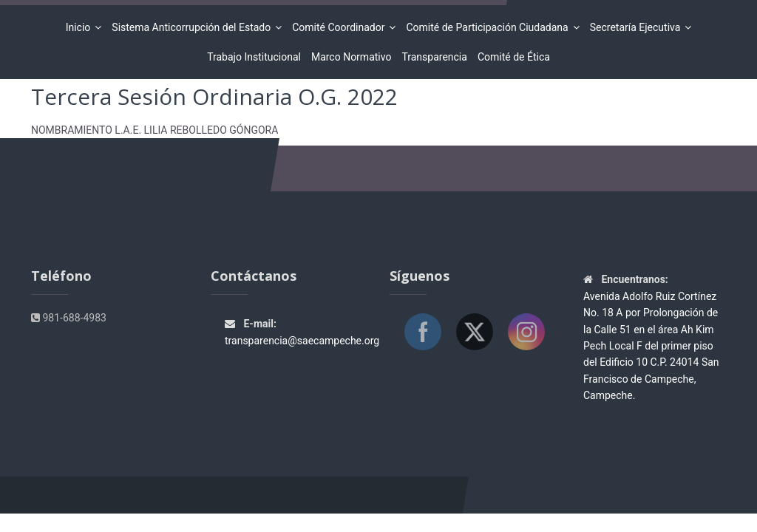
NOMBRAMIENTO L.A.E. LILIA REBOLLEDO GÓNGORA (155, 130)
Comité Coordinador (340, 27)
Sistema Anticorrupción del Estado (193, 27)
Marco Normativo (352, 57)
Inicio (81, 27)
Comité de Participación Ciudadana (489, 27)
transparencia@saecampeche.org (302, 341)
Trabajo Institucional (254, 57)
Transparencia (434, 57)
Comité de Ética (514, 57)
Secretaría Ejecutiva (638, 27)
